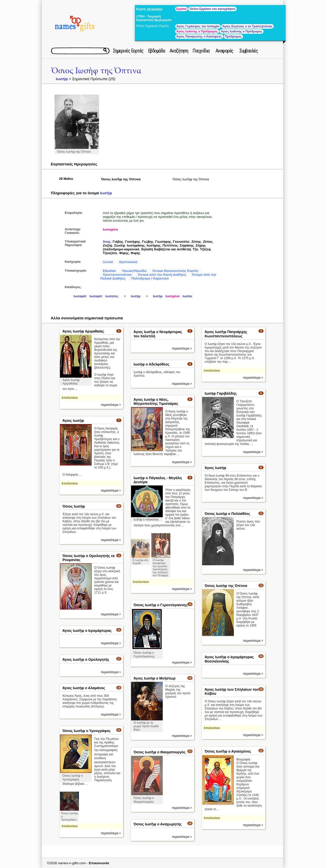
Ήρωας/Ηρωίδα (134, 271)
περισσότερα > (111, 405)
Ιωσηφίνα (110, 229)
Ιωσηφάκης (136, 245)
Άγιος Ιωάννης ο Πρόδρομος (197, 31)
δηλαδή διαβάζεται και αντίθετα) (166, 249)
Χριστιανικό (128, 262)
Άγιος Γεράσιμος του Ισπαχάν (198, 26)
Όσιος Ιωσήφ (74, 506)
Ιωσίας (188, 296)
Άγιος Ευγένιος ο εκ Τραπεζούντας (247, 26)
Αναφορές (224, 51)
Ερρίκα (182, 9)
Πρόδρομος (233, 37)
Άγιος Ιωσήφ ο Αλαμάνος (84, 688)
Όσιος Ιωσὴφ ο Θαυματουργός (160, 752)
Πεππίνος (170, 245)
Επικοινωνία (99, 863)
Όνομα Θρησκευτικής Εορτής (175, 271)
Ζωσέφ (119, 245)
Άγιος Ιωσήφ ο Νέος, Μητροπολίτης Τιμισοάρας (156, 402)
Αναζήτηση (179, 51)
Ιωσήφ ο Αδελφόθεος (151, 364)
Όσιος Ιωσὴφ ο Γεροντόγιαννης (160, 605)
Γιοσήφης (133, 242)
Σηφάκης (187, 245)
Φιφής (135, 253)
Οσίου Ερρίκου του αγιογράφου (212, 9)
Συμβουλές (249, 51)
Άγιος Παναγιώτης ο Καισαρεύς (199, 37)
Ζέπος (208, 242)
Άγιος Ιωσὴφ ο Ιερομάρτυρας (87, 631)
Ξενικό (108, 262)
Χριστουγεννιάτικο (117, 275)
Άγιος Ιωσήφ (73, 421)
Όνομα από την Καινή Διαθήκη (162, 275)
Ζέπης (196, 242)
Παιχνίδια (201, 51)
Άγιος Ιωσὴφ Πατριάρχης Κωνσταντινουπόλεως (226, 334)
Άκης (107, 242)
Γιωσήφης (163, 242)
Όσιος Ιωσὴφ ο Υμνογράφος (87, 731)
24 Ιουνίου (155, 9)
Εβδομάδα (157, 51)
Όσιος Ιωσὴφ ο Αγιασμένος (228, 751)
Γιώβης (148, 242)
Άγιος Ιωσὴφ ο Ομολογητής (86, 659)
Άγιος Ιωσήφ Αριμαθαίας (83, 331)
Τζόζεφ (205, 249)
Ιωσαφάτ (80, 296)
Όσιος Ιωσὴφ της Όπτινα (96, 71)
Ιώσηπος (112, 296)
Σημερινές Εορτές (128, 51)
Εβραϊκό (109, 271)
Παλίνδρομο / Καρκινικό (150, 278)
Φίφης (124, 253)
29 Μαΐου (66, 179)
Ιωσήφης (153, 245)
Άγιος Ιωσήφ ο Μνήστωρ (155, 678)
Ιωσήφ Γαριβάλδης (221, 393)
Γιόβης (118, 242)
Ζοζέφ (108, 245)
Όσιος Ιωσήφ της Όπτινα (226, 586)
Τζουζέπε (110, 253)
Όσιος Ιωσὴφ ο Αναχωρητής (158, 824)
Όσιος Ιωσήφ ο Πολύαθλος (227, 514)
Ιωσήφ (62, 79)
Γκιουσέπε (181, 242)
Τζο (195, 249)
